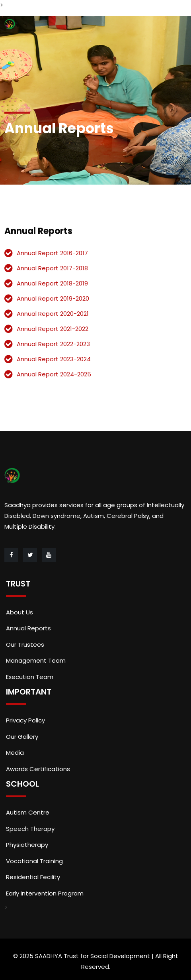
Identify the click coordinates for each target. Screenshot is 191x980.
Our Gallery (22, 737)
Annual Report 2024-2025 (54, 374)
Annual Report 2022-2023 (53, 344)
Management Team (36, 660)
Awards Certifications (38, 769)
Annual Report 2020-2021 (53, 314)
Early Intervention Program (45, 893)
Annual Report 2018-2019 (52, 283)
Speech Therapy (30, 829)
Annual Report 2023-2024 (54, 359)
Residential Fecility (33, 877)
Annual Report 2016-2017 (52, 253)
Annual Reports (28, 628)
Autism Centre (28, 812)
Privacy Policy (25, 720)
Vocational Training (34, 861)
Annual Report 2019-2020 (53, 298)
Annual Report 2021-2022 (53, 329)
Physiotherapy (27, 845)
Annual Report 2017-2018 (52, 268)
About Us (19, 612)
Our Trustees (25, 644)
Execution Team (30, 677)
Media (15, 753)
